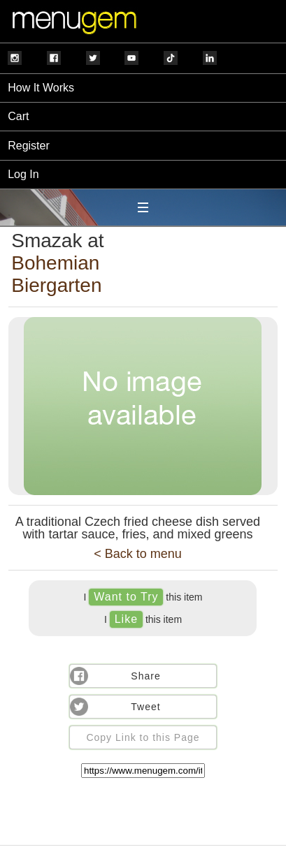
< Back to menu (138, 554)
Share (145, 676)
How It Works (41, 88)
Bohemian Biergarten (56, 274)
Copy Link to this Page (143, 737)
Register (29, 146)
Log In (23, 174)
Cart (18, 116)
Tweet (145, 707)
